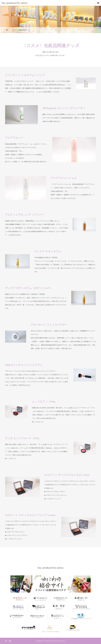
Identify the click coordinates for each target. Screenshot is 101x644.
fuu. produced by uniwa (14, 3)
